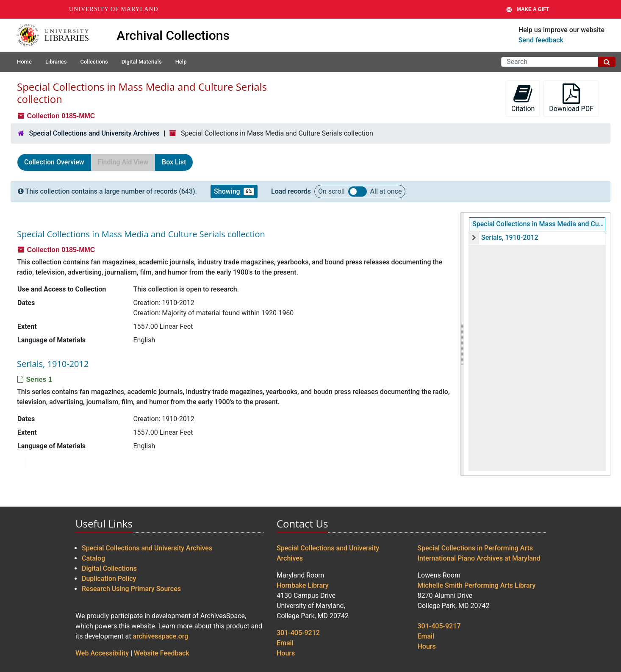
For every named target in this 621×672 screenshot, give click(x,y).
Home (24, 62)
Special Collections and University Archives (94, 133)
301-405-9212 (298, 633)
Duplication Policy (109, 579)
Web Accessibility (102, 653)
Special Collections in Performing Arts (475, 548)
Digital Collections (109, 568)
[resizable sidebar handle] (463, 344)
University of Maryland (114, 9)
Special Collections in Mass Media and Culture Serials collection (539, 224)
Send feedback (541, 40)
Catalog (93, 558)
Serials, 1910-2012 (510, 237)
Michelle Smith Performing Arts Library (477, 585)
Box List (174, 162)
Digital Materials (142, 62)
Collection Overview (54, 162)
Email (285, 643)
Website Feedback (162, 653)
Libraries (56, 62)
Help (181, 62)
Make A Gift (528, 9)
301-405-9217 (439, 626)
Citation (523, 98)
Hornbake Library (303, 585)
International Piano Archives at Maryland (479, 558)
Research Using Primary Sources (131, 589)
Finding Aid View (123, 162)
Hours (286, 653)
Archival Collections (173, 35)
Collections (94, 62)
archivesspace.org (160, 636)
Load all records (358, 192)
